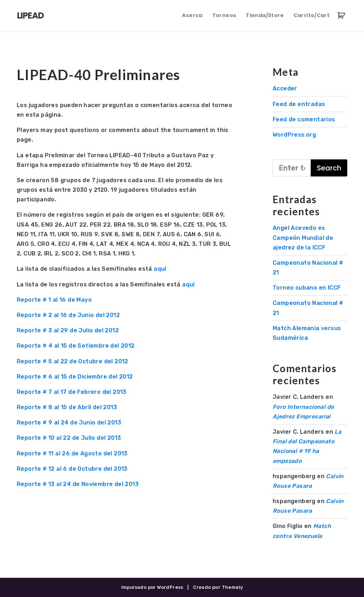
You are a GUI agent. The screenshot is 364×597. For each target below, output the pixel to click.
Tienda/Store (265, 15)
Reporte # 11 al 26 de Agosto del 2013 (72, 453)
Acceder (285, 88)
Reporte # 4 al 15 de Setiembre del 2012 (76, 346)
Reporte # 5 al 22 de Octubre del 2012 (73, 361)
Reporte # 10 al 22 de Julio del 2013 (69, 438)
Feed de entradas (299, 104)
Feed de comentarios (304, 119)
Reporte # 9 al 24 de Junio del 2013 (69, 422)
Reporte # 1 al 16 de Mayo (54, 300)
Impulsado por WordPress (152, 587)
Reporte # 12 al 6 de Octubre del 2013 (72, 469)
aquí (160, 269)
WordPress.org (294, 135)
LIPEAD (30, 15)
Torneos (224, 15)
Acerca (192, 15)
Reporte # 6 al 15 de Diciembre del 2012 (75, 377)
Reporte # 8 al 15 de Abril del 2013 (67, 407)
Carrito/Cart (312, 15)
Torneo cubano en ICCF (307, 288)
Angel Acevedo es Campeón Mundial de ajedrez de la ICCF (303, 237)
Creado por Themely (218, 587)
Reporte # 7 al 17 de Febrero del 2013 (72, 392)
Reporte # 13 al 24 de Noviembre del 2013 (78, 484)
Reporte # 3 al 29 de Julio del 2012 (68, 330)
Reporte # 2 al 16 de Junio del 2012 (68, 315)
